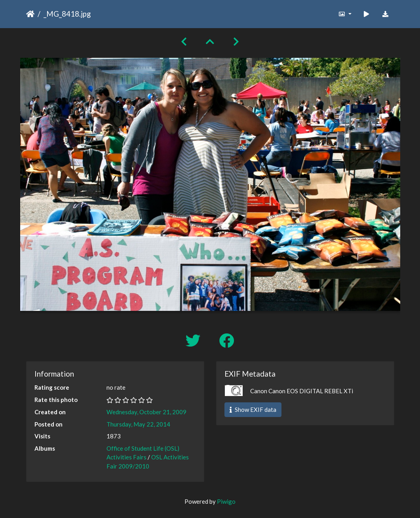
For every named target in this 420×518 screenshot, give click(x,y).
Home (30, 14)
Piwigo (226, 501)
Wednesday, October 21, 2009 (146, 412)
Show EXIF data (253, 409)
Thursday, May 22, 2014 (138, 424)
